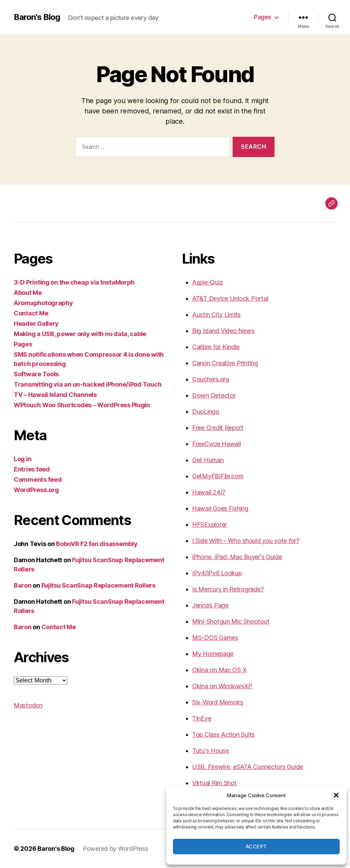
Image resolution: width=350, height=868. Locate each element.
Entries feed (32, 469)
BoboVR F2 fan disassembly (97, 544)
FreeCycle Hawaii (217, 444)
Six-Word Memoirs (218, 702)
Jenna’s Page (210, 605)
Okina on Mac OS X (219, 670)
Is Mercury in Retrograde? (228, 589)
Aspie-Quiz (207, 282)
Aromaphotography (43, 303)
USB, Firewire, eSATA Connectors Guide (248, 767)
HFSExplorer (209, 525)
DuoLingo (206, 411)
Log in (22, 459)
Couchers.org (211, 379)
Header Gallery (36, 324)
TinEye (202, 718)
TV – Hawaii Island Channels (55, 395)
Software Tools (36, 374)
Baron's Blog (37, 17)
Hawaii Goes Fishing (220, 508)
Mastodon (28, 705)
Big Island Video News (223, 331)
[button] (336, 795)
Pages (263, 17)
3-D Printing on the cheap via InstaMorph (74, 282)
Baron (23, 585)
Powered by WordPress (115, 849)
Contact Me (31, 313)
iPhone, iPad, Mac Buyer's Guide (237, 557)
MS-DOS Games (215, 638)
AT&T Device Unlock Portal (230, 298)
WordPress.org (36, 490)
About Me (28, 293)
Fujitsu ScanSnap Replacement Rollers (98, 585)
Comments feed (38, 480)
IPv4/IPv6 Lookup (217, 573)
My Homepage (213, 654)
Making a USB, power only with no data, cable (80, 334)
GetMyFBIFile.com (218, 476)
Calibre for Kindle (216, 347)
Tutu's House (211, 751)
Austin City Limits (216, 315)
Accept (256, 847)
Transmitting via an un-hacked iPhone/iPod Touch (87, 384)
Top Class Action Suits (223, 735)
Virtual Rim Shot (214, 783)
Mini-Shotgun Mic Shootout (231, 621)
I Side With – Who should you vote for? (246, 541)
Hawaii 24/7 (209, 492)
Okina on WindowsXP (222, 686)
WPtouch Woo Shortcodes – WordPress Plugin (82, 405)
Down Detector (214, 395)
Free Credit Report (218, 428)
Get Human (208, 460)
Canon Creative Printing (225, 363)
